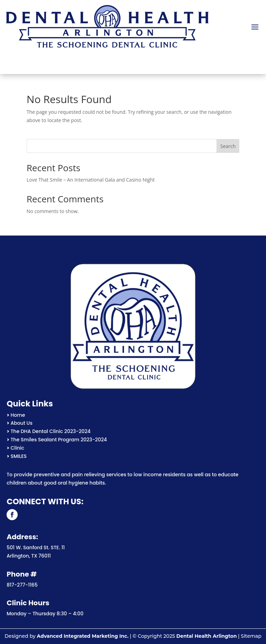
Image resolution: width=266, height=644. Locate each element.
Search (228, 146)
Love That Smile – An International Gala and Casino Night (91, 180)
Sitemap (251, 636)
